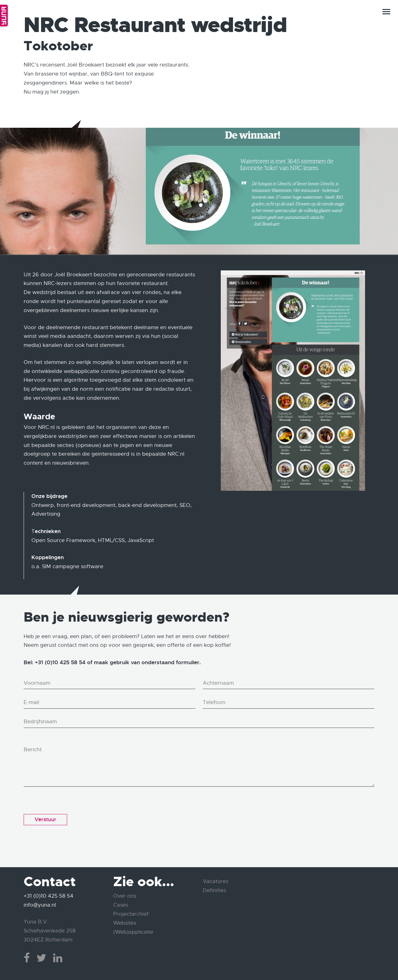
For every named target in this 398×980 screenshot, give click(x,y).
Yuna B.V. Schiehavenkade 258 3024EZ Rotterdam (50, 931)
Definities (214, 890)
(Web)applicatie (133, 932)
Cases (121, 905)
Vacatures (215, 881)
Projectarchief (131, 914)
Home (4, 16)
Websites (125, 923)
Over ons (125, 896)
